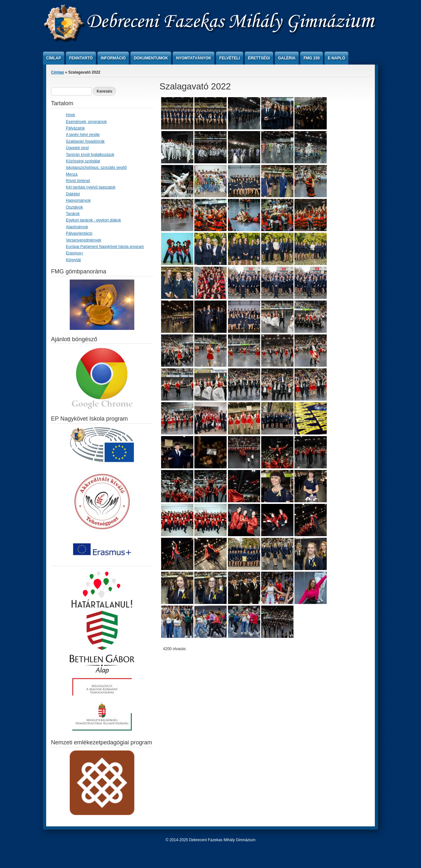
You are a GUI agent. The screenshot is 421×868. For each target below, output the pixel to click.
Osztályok (74, 207)
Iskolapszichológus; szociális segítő (96, 168)
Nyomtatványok (194, 58)
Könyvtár (73, 260)
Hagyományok (78, 200)
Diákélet (73, 194)
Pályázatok (75, 128)
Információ (113, 58)
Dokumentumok (151, 58)
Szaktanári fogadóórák (85, 141)
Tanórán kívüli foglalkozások (90, 155)
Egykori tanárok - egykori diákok (93, 220)
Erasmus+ (75, 253)
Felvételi (230, 58)
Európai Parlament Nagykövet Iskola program (105, 247)
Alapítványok (77, 227)
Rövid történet (78, 181)
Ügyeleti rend (77, 148)
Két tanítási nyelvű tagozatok (91, 187)
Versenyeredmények (83, 240)
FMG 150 (312, 58)
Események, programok (86, 122)
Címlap (54, 58)
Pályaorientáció (79, 233)
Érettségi (259, 58)
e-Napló (336, 58)
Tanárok (73, 214)
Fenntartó (81, 58)
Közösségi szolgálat (83, 161)
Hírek (71, 115)
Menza (72, 174)
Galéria (287, 58)
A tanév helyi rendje (83, 135)
